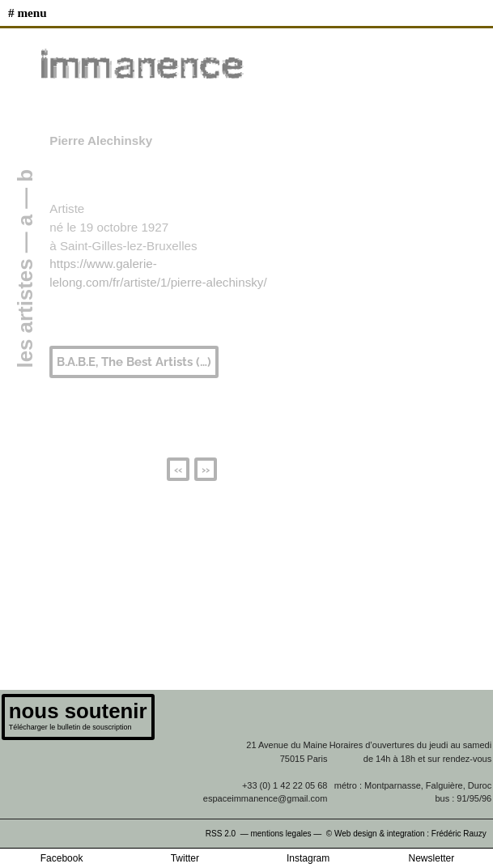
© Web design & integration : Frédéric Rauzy (410, 834)
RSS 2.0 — (228, 834)
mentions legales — (287, 834)
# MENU (28, 13)
